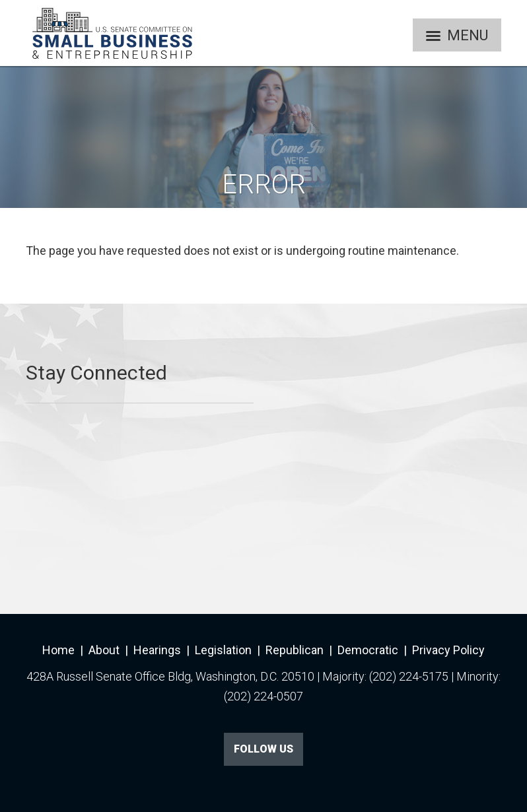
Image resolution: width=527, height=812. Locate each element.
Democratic (368, 650)
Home (58, 650)
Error (264, 185)
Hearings (157, 650)
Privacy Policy (448, 650)
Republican (295, 650)
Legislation (223, 650)
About (104, 650)
